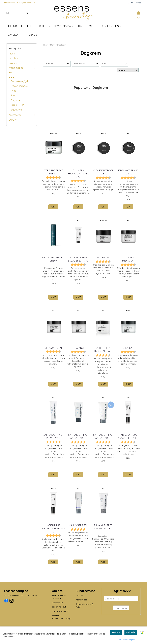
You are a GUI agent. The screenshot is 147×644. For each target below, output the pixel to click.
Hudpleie (13, 58)
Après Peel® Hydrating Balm (103, 349)
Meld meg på (121, 608)
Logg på (130, 3)
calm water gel (78, 525)
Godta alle (131, 632)
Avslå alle (116, 632)
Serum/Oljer (17, 105)
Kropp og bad (16, 68)
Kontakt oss (81, 600)
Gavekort (13, 120)
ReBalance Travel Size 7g (128, 172)
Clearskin (128, 348)
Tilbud (12, 54)
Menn (12, 77)
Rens (13, 91)
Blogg (139, 3)
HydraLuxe (103, 257)
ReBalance (78, 348)
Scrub (14, 95)
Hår (11, 73)
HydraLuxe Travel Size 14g (53, 172)
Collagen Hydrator (128, 259)
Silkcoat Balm (53, 348)
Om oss (79, 595)
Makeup (13, 63)
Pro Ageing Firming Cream (53, 259)
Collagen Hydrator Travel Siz (78, 174)
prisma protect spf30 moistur (103, 527)
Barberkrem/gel (19, 81)
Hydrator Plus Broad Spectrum (78, 259)
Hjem (46, 45)
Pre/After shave (19, 86)
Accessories (15, 115)
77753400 (56, 616)
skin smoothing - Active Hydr (53, 436)
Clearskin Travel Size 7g (103, 172)
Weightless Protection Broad (53, 529)
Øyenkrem (16, 110)
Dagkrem (16, 100)
